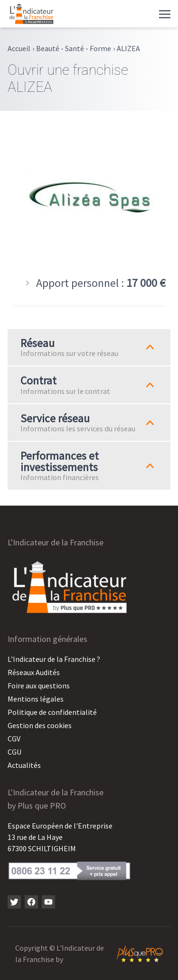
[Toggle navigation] (165, 13)
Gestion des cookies (40, 725)
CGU (14, 752)
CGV (14, 739)
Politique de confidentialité (52, 712)
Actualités (24, 765)
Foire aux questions (39, 686)
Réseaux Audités (34, 672)
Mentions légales (36, 699)
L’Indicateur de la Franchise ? (54, 659)
